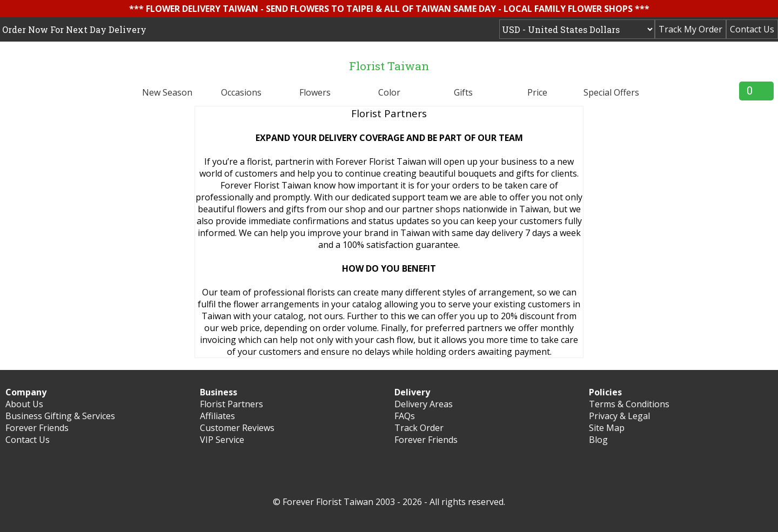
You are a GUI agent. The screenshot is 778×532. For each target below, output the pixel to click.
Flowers (315, 92)
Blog (598, 440)
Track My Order (690, 29)
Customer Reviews (237, 428)
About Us (24, 404)
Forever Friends (37, 428)
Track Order (419, 428)
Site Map (607, 428)
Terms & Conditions (629, 404)
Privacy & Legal (619, 416)
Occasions (241, 92)
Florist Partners (232, 404)
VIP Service (222, 440)
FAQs (405, 416)
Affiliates (217, 416)
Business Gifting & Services (60, 416)
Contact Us (752, 29)
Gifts (463, 92)
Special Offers (611, 92)
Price (537, 92)
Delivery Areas (424, 404)
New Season (167, 92)
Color (389, 92)
